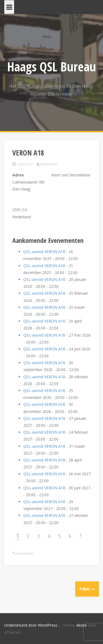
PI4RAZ (87, 589)
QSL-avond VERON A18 (44, 252)
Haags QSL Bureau (51, 66)
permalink (24, 553)
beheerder (49, 164)
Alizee (82, 625)
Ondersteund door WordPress (31, 625)
